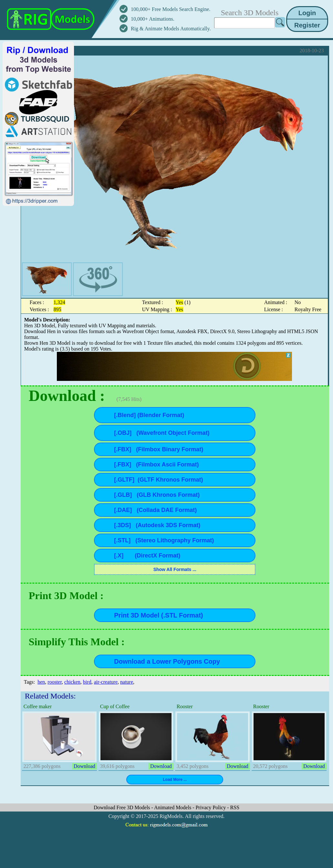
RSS (235, 807)
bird (87, 682)
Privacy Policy (211, 807)
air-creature (106, 682)
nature (127, 682)
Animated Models (173, 807)
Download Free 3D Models (123, 807)
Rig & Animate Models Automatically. (171, 29)
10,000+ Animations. (153, 19)
